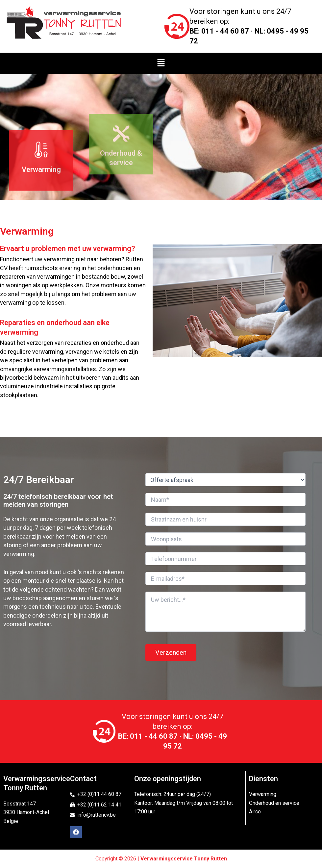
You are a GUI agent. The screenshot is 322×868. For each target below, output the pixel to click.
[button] (161, 63)
